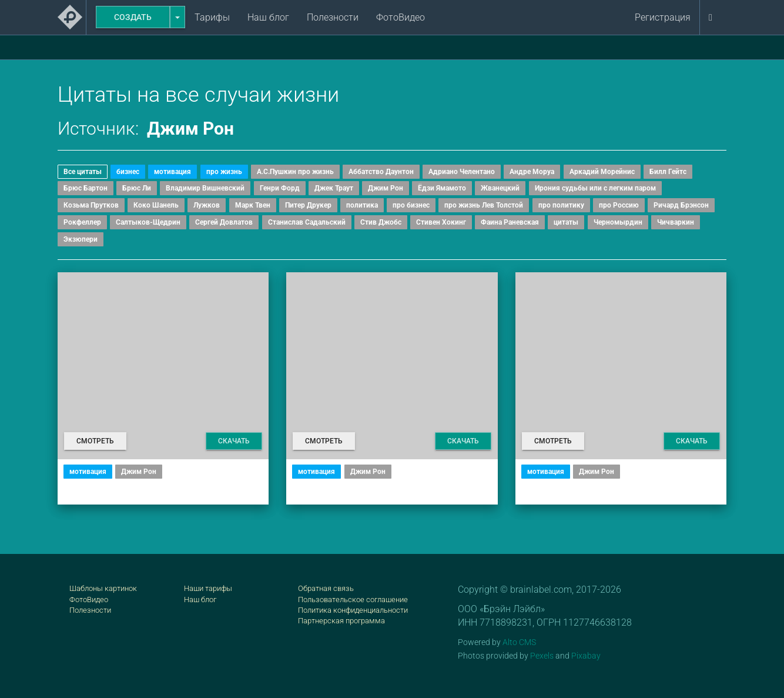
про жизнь (224, 172)
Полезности (333, 17)
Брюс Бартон (86, 188)
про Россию (619, 205)
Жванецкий (500, 188)
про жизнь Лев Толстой (484, 205)
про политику (561, 205)
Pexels (542, 656)
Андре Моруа (532, 172)
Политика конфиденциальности (353, 610)
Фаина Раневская (510, 222)
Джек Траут (334, 188)
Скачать (234, 441)
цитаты (566, 222)
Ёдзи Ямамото (442, 188)
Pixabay (586, 656)
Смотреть (95, 441)
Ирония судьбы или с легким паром (595, 188)
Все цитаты (83, 172)
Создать (133, 17)
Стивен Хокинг (441, 222)
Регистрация (663, 17)
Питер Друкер (308, 205)
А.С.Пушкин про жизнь (295, 172)
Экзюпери (81, 239)
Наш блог (268, 17)
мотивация (172, 172)
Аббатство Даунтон (381, 172)
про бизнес (411, 205)
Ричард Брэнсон (681, 205)
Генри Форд (280, 188)
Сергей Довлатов (224, 222)
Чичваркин (676, 222)
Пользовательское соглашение (353, 600)
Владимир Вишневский (205, 188)
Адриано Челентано (462, 172)
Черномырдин (618, 222)
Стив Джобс (381, 222)
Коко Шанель (156, 205)
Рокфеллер (82, 222)
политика (362, 205)
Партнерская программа (341, 621)
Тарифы (212, 17)
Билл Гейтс (668, 172)
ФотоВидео (401, 17)
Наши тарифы (208, 588)
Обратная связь (326, 588)
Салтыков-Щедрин (148, 222)
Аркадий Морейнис (602, 172)
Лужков (207, 205)
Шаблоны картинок (103, 588)
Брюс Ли (137, 188)
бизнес (128, 172)
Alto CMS (519, 642)
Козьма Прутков (91, 205)
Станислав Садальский (307, 222)
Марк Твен (253, 205)
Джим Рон (386, 188)
